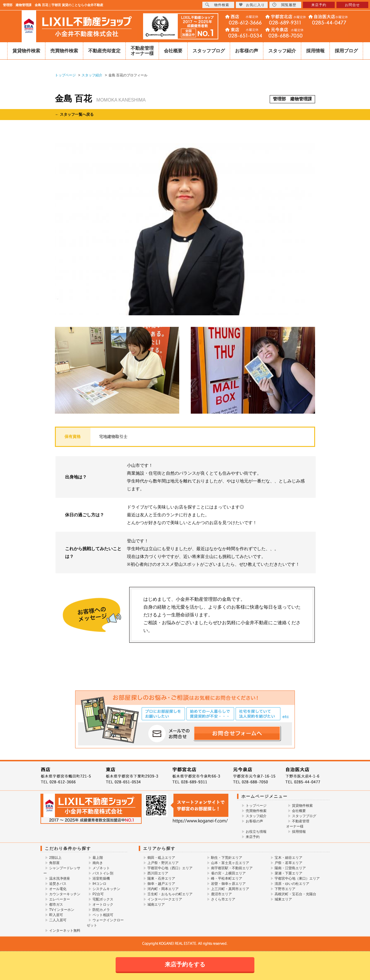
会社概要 (173, 51)
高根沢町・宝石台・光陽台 (295, 894)
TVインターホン (62, 910)
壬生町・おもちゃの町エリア (170, 894)
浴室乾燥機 (101, 878)
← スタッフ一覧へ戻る (74, 114)
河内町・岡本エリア (163, 889)
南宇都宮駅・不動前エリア (232, 868)
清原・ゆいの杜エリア (292, 884)
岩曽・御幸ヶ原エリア (228, 884)
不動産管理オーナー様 (142, 51)
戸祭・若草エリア (288, 863)
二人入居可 (58, 920)
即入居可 (56, 915)
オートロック (103, 905)
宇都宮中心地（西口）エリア (170, 868)
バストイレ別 (103, 873)
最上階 (98, 858)
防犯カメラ (101, 910)
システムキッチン (106, 889)
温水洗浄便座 (60, 878)
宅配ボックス (103, 899)
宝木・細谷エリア (288, 858)
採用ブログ (346, 51)
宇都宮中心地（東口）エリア (297, 878)
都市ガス (56, 905)
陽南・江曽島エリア (290, 868)
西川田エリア (158, 873)
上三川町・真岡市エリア (230, 889)
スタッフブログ (209, 51)
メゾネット (101, 868)
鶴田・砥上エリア (161, 858)
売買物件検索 (64, 51)
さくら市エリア (223, 899)
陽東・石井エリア (161, 878)
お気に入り (252, 5)
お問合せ (352, 5)
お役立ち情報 (256, 832)
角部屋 (54, 863)
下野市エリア (285, 889)
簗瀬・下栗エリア (288, 873)
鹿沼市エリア (221, 894)
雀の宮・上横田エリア (228, 873)
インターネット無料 (65, 931)
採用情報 (315, 51)
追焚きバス (58, 884)
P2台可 (98, 894)
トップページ (256, 806)
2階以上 (55, 858)
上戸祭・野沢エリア (163, 863)
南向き (98, 863)
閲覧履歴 (284, 5)
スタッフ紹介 (282, 51)
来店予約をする (185, 964)
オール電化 (58, 889)
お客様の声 (247, 51)
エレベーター (60, 899)
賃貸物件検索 (26, 51)
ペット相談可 (103, 915)
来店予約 (253, 837)
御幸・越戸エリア (161, 884)
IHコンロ (99, 884)
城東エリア (283, 899)
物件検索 (217, 5)
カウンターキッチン (65, 894)
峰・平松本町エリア (227, 878)
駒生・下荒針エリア (227, 858)
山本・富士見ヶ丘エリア (230, 863)
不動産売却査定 (104, 51)
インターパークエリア (165, 899)
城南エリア (156, 905)
